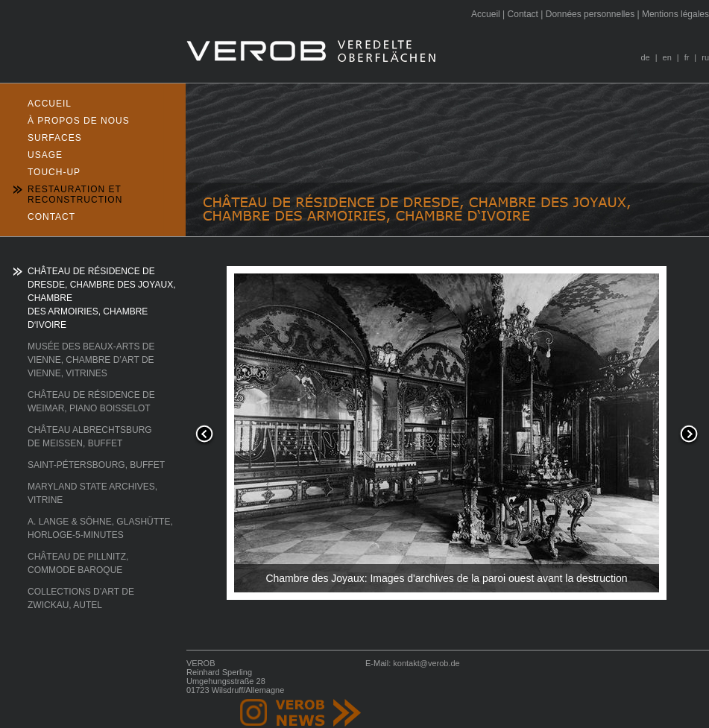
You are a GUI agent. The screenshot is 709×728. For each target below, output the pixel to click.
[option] (447, 435)
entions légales (675, 14)
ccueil (486, 14)
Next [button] (689, 435)
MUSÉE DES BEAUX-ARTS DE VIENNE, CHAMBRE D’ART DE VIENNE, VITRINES (91, 360)
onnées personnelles (590, 14)
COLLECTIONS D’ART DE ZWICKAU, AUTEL (81, 598)
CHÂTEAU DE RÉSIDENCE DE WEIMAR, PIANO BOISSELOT (91, 402)
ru (705, 57)
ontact (523, 14)
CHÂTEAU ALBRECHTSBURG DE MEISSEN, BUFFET (90, 437)
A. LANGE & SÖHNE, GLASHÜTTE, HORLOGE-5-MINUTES (100, 528)
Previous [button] (204, 435)
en (667, 57)
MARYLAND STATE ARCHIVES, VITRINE (92, 493)
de (645, 57)
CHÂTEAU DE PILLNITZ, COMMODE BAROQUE (78, 563)
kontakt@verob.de (426, 663)
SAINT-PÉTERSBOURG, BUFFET (96, 465)
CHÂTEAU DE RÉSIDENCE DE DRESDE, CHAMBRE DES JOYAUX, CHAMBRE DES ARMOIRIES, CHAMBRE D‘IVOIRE (101, 298)
